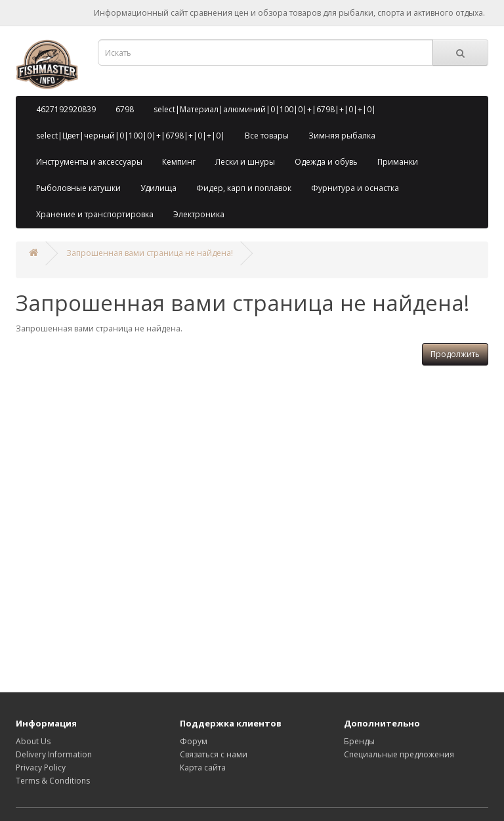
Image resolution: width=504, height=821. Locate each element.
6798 (125, 109)
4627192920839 (66, 109)
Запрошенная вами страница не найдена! (150, 253)
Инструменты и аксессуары (89, 162)
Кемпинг (179, 162)
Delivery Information (54, 754)
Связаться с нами (214, 754)
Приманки (398, 162)
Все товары (267, 136)
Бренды (359, 741)
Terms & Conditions (53, 781)
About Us (33, 741)
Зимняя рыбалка (342, 136)
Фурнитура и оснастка (355, 188)
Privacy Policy (41, 768)
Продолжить (455, 354)
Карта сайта (203, 768)
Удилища (158, 188)
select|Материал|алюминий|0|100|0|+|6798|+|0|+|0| (265, 109)
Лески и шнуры (245, 162)
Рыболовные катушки (78, 188)
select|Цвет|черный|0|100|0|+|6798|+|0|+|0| (131, 136)
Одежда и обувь (326, 162)
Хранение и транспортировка (95, 214)
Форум (194, 741)
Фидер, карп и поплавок (244, 188)
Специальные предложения (399, 754)
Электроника (199, 214)
